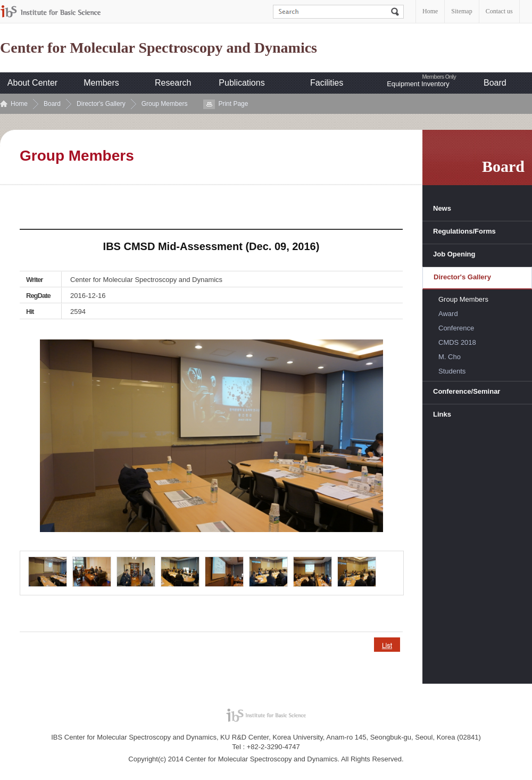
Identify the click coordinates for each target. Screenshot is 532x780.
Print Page (233, 104)
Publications (242, 83)
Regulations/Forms (464, 231)
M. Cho (450, 357)
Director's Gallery (101, 104)
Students (452, 371)
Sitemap (462, 11)
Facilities (327, 83)
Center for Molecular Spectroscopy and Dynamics (159, 48)
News (442, 208)
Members (101, 83)
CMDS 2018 (457, 342)
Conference (456, 328)
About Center (32, 83)
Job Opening (454, 254)
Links (442, 414)
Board (495, 83)
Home (430, 11)
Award (448, 314)
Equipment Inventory (418, 84)
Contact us (499, 11)
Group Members (165, 104)
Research (173, 83)
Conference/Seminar (467, 391)
